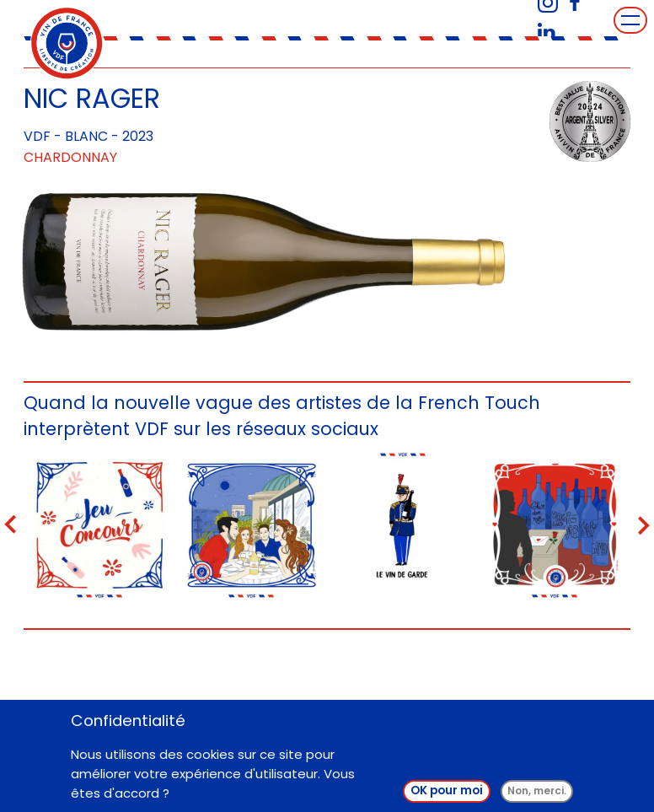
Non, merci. (537, 790)
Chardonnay (70, 157)
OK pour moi (447, 790)
